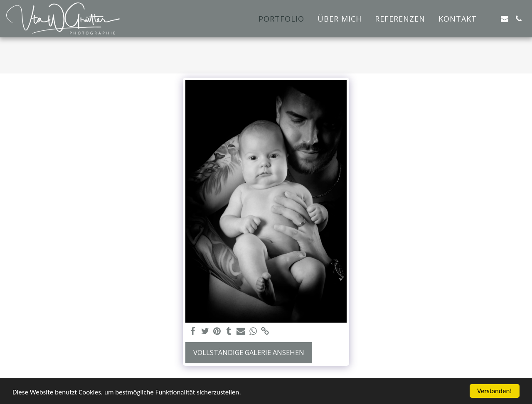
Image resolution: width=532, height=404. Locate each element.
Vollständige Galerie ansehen (249, 352)
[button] (490, 19)
